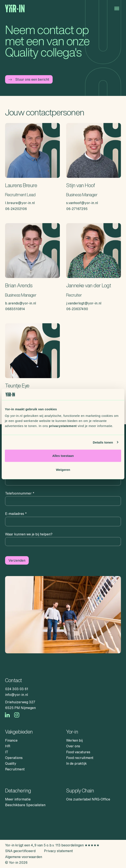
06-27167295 (77, 209)
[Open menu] (117, 8)
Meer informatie (18, 799)
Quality (11, 763)
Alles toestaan (63, 456)
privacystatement (63, 426)
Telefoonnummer (20, 493)
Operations (14, 758)
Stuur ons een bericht (29, 79)
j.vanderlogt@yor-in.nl (84, 303)
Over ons (73, 746)
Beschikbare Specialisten (25, 805)
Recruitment (15, 769)
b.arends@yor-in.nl (21, 303)
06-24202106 (16, 209)
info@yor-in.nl (16, 695)
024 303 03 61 (17, 689)
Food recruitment (80, 758)
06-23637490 (77, 309)
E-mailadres (16, 514)
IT (7, 752)
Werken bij (74, 740)
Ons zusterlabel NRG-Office (88, 799)
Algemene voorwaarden (24, 857)
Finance (11, 740)
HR (8, 746)
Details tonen (103, 442)
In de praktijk (76, 763)
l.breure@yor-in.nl (20, 203)
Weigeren (63, 469)
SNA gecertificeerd (20, 851)
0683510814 (15, 309)
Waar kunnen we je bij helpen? (29, 534)
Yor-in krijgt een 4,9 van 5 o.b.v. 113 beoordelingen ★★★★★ (52, 845)
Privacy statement (58, 851)
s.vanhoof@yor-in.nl (82, 203)
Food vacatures (78, 752)
